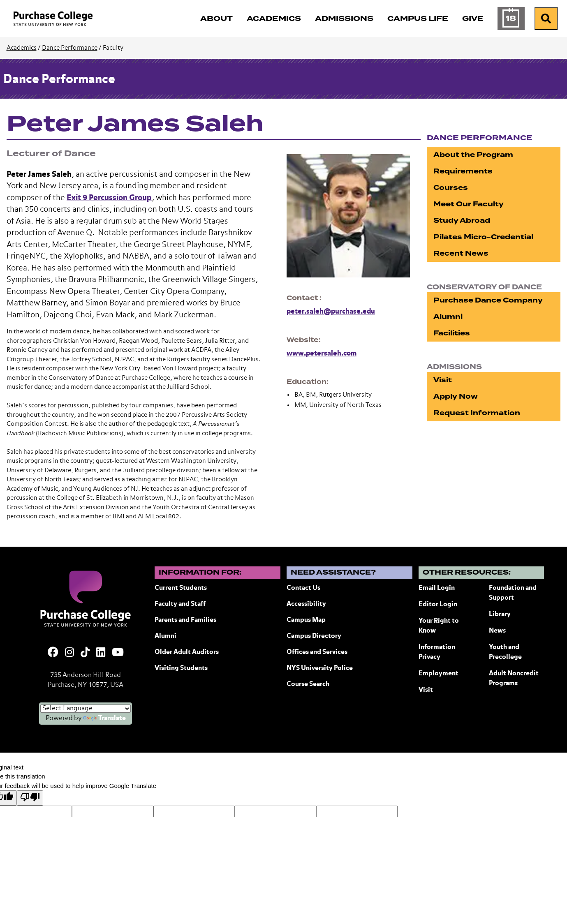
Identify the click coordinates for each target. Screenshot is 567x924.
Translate (104, 718)
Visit (443, 380)
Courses (451, 188)
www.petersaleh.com (322, 354)
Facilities (452, 333)
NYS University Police (320, 668)
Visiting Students (181, 668)
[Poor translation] (30, 798)
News (497, 631)
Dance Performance (70, 48)
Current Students (181, 588)
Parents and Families (185, 620)
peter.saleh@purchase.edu (331, 312)
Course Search (308, 684)
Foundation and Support (513, 593)
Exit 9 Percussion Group (109, 198)
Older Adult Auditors (187, 652)
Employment (439, 674)
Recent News (461, 253)
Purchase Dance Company (488, 300)
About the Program (473, 155)
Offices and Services (317, 652)
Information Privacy (437, 652)
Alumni (448, 317)
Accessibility (306, 604)
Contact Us (303, 588)
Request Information (477, 413)
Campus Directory (314, 636)
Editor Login (438, 605)
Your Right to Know (439, 626)
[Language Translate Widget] (86, 709)
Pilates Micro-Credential (483, 237)
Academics (22, 48)
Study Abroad (462, 221)
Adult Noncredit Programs (514, 679)
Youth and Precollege (505, 652)
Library (500, 614)
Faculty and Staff (180, 604)
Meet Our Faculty (469, 204)
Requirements (463, 171)
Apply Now (456, 396)
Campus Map (306, 620)
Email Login (437, 588)
